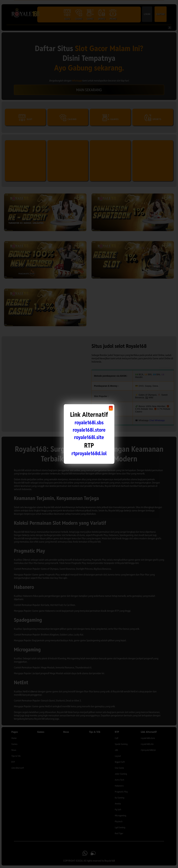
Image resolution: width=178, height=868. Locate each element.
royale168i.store (89, 430)
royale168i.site (89, 437)
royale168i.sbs (89, 422)
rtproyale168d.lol (89, 453)
